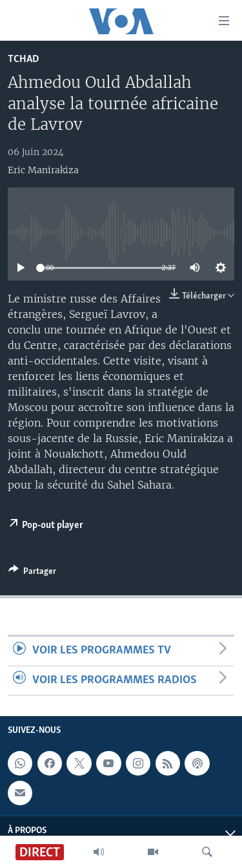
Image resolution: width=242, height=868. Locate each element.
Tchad (24, 59)
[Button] (32, 573)
